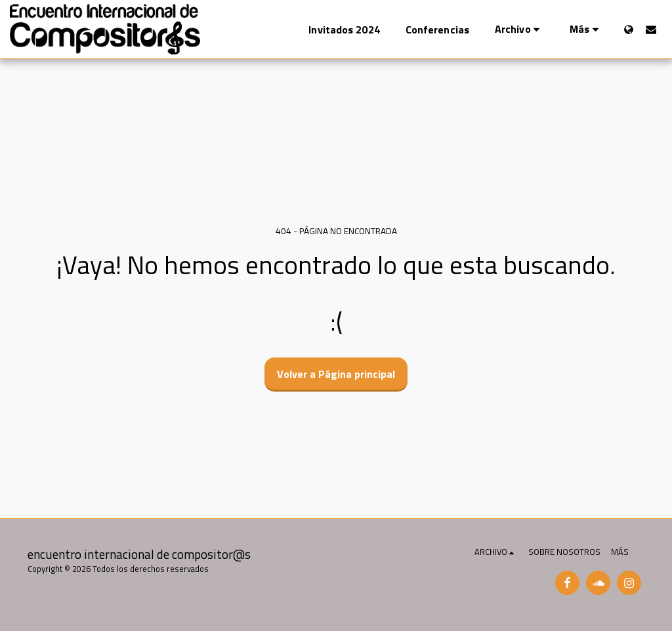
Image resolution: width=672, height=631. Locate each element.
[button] (519, 29)
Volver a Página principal (336, 374)
